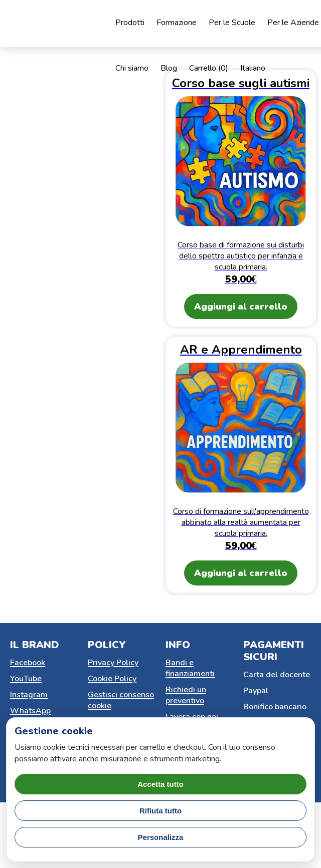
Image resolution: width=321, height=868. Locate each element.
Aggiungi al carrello (241, 307)
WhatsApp (30, 711)
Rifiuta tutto (160, 811)
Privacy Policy (113, 663)
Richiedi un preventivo (186, 695)
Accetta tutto (160, 784)
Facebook (28, 663)
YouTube (26, 679)
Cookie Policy (112, 679)
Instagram (29, 695)
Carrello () (209, 68)
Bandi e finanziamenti (190, 668)
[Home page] (75, 24)
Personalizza (161, 837)
